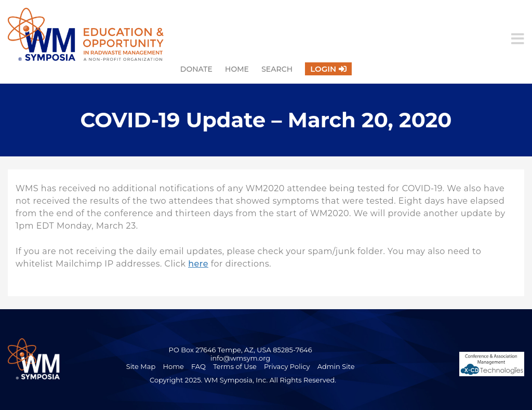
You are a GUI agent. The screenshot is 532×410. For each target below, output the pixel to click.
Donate (196, 69)
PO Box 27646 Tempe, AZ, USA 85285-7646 (241, 350)
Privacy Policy (287, 366)
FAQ (198, 366)
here (198, 264)
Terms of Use (235, 366)
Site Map (141, 366)
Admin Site (336, 366)
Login (323, 69)
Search (277, 69)
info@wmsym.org (240, 358)
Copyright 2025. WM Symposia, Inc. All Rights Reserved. (243, 380)
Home (237, 69)
